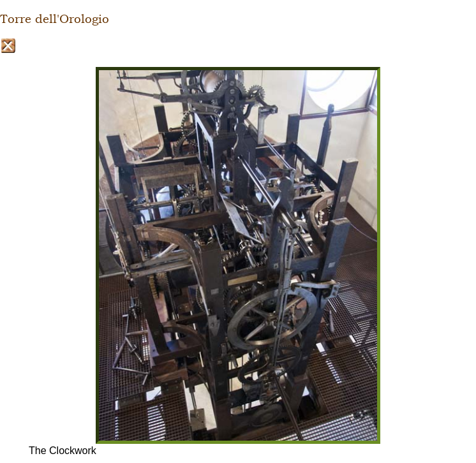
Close (8, 46)
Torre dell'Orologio (55, 19)
